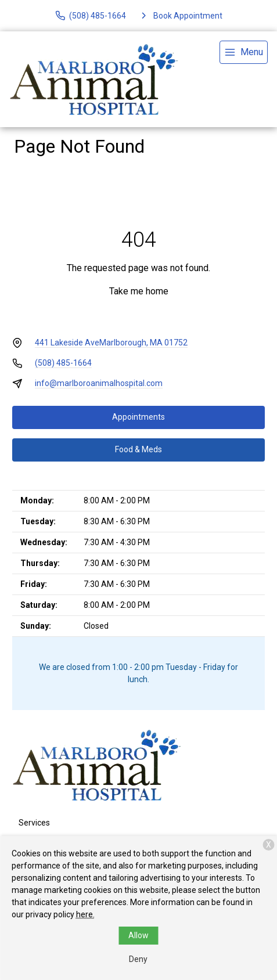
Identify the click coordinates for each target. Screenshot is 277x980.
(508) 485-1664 (63, 363)
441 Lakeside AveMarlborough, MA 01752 (111, 343)
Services (34, 823)
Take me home (139, 291)
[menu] (244, 52)
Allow (138, 935)
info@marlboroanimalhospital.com (99, 383)
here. (85, 914)
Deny (138, 959)
